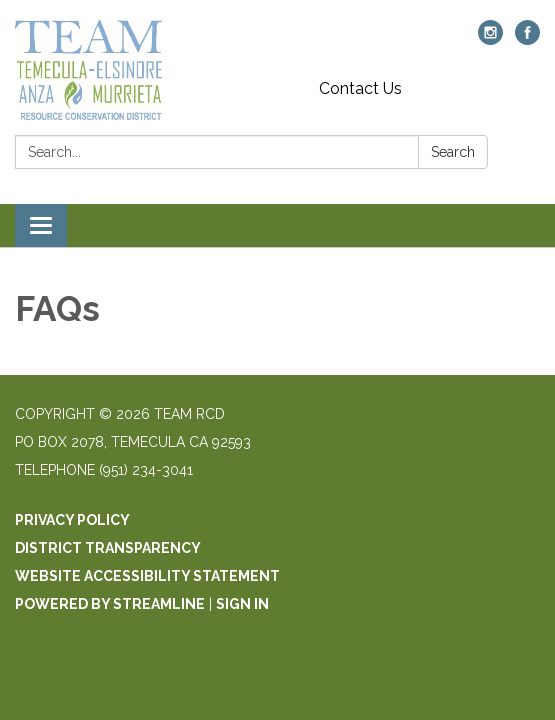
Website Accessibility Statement (147, 576)
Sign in (242, 604)
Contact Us (360, 88)
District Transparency (108, 548)
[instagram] (490, 39)
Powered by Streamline (110, 604)
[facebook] (527, 39)
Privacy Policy (72, 520)
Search (453, 152)
